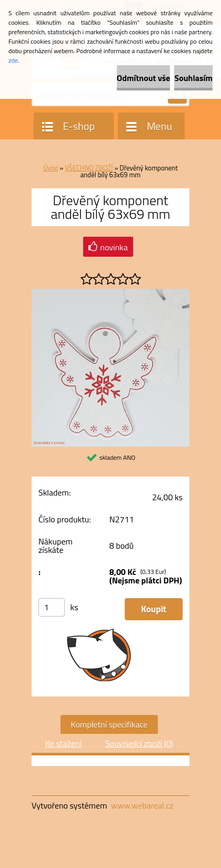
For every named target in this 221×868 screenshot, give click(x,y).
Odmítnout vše (144, 78)
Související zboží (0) (139, 743)
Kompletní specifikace (109, 724)
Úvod (51, 168)
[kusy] (52, 607)
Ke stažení (63, 743)
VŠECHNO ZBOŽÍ (89, 168)
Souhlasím (193, 78)
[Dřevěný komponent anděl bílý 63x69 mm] (110, 293)
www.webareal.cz (142, 805)
